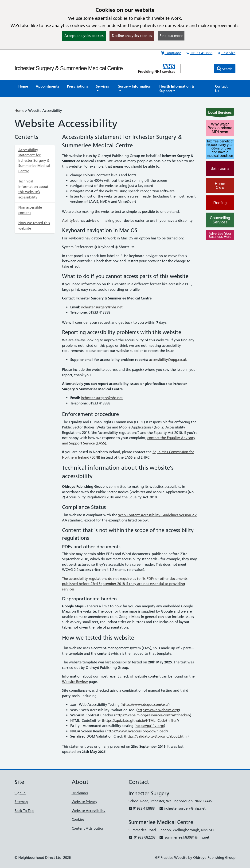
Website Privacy (84, 802)
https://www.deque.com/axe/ (145, 704)
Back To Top (24, 811)
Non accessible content (30, 210)
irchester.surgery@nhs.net (102, 307)
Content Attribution (88, 828)
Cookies (78, 819)
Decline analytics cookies (132, 36)
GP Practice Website (171, 858)
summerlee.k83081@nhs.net (184, 837)
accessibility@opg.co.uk (168, 360)
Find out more (171, 36)
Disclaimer (80, 793)
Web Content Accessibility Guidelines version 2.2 (157, 515)
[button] (103, 89)
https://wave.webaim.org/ (158, 710)
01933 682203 (142, 837)
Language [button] (171, 53)
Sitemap (21, 802)
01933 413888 (199, 53)
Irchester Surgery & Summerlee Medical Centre (69, 68)
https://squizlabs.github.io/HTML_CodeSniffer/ (140, 721)
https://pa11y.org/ (150, 726)
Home (19, 111)
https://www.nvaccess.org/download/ (137, 731)
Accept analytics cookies (84, 36)
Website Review (75, 682)
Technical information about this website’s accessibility (33, 189)
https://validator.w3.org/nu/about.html (156, 736)
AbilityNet (70, 220)
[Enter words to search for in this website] (197, 69)
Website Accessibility (89, 811)
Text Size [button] (226, 53)
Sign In (20, 793)
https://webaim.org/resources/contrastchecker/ (153, 715)
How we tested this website (34, 226)
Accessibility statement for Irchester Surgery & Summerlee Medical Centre (34, 160)
